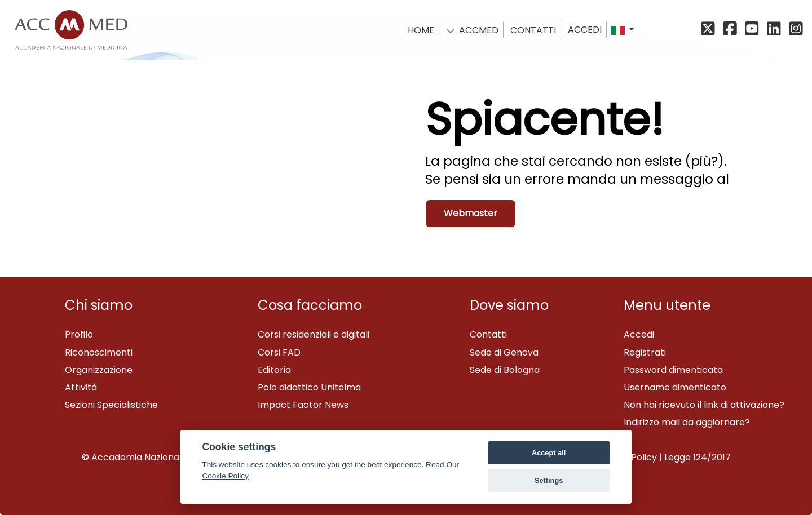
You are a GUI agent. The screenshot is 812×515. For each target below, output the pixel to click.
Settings (549, 480)
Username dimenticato (675, 387)
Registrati (645, 352)
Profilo (79, 334)
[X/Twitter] (711, 30)
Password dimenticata (673, 370)
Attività (81, 387)
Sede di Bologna (505, 370)
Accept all (549, 453)
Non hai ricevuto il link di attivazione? (704, 405)
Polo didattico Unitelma (309, 387)
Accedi (585, 30)
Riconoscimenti (99, 352)
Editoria (274, 370)
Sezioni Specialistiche (111, 405)
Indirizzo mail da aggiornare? (687, 422)
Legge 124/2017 (698, 457)
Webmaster (471, 213)
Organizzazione (99, 370)
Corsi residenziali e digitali (314, 334)
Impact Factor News (303, 405)
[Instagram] (795, 30)
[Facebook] (732, 30)
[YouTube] (754, 30)
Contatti (488, 334)
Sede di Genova (504, 352)
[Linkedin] (776, 30)
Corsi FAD (279, 352)
